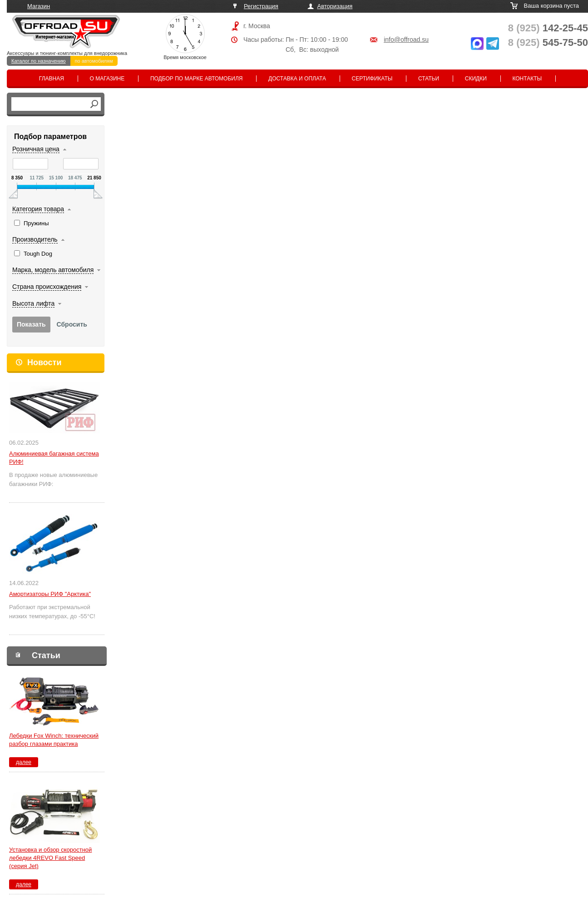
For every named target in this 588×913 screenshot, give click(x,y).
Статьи (429, 79)
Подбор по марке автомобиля (197, 79)
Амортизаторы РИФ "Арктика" (50, 594)
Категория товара (38, 209)
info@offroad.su (406, 40)
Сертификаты (372, 79)
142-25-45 (548, 28)
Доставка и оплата (297, 79)
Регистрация (261, 6)
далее (24, 762)
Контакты (527, 79)
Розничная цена (36, 149)
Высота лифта (33, 303)
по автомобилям (94, 61)
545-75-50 (548, 42)
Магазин (39, 6)
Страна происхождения (47, 287)
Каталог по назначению (39, 61)
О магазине (107, 79)
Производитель (35, 239)
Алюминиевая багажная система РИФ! (54, 458)
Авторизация (335, 6)
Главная (52, 79)
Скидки (476, 79)
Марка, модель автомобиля (53, 270)
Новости (44, 362)
